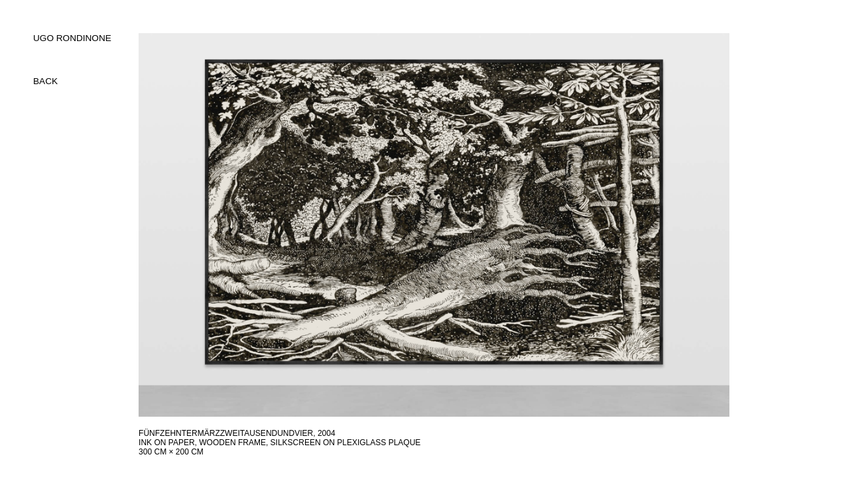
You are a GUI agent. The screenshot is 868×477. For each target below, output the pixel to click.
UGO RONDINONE (72, 38)
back (45, 81)
